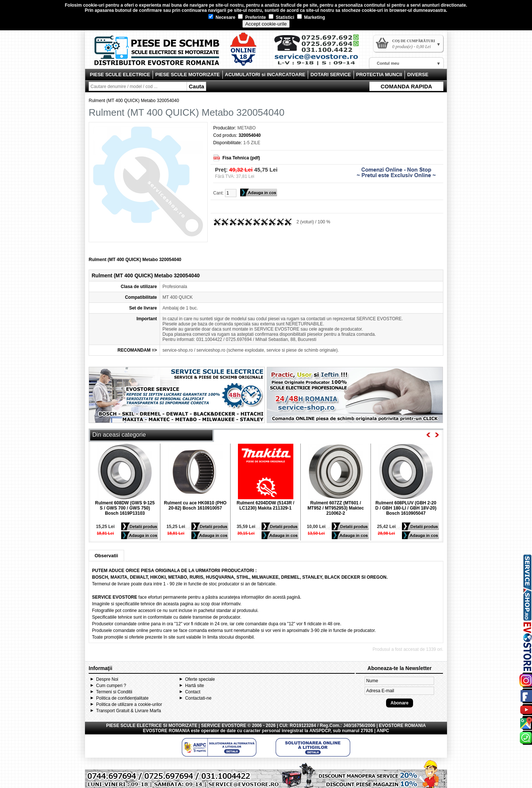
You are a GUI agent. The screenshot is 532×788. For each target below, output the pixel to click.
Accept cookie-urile (266, 24)
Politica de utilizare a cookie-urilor (129, 704)
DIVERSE (418, 75)
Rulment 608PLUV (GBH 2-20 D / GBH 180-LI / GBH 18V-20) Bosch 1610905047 (406, 508)
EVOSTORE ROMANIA (166, 731)
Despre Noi (107, 679)
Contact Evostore (320, 53)
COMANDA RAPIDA (406, 86)
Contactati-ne (198, 698)
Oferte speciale (200, 679)
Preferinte (252, 17)
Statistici (281, 17)
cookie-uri (94, 5)
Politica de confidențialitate (122, 698)
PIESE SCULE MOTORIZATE (187, 75)
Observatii (106, 556)
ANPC (383, 731)
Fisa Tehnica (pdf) (241, 158)
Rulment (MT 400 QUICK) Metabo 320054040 (134, 101)
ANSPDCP (320, 731)
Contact (193, 692)
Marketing (311, 17)
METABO (246, 128)
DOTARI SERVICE (330, 75)
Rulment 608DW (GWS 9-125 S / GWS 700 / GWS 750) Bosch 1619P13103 (125, 508)
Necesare (222, 17)
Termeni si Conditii (114, 692)
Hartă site (195, 686)
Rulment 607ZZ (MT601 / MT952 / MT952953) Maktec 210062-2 (336, 508)
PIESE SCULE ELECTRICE (120, 75)
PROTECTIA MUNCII (379, 75)
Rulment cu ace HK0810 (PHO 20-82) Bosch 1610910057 (195, 505)
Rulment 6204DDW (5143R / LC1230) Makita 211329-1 (265, 505)
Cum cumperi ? (111, 686)
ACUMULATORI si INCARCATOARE (265, 75)
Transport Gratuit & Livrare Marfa (129, 711)
